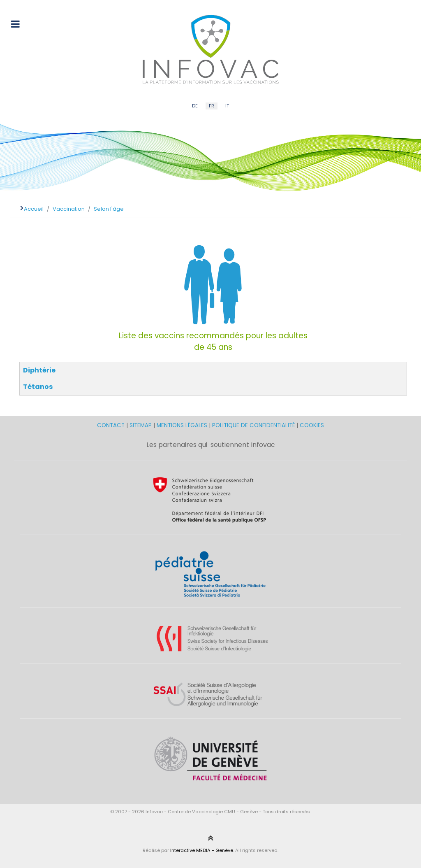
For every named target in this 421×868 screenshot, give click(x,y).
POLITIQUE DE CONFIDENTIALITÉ (253, 425)
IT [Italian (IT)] (227, 106)
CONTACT (112, 425)
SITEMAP (141, 425)
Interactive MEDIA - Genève (202, 850)
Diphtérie (39, 370)
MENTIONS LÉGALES (182, 425)
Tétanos (38, 387)
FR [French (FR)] (212, 106)
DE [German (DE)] (195, 106)
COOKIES (312, 425)
